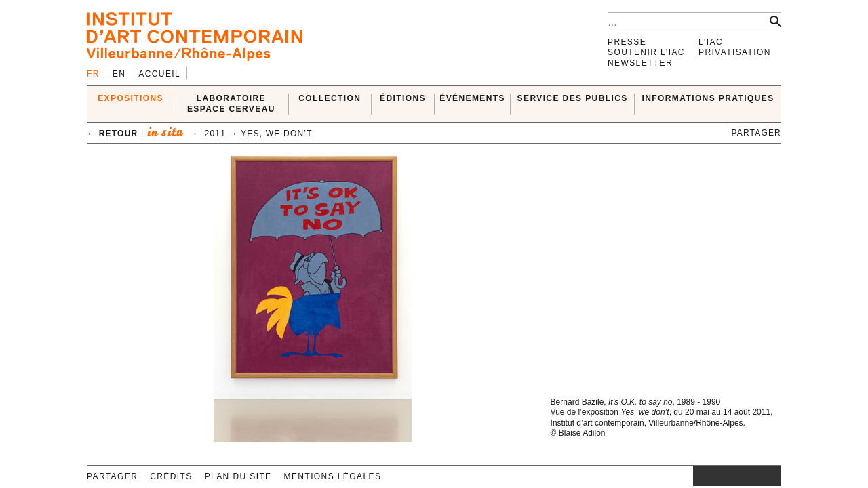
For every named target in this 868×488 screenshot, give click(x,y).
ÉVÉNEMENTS (472, 98)
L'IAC (711, 42)
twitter (730, 476)
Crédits (171, 476)
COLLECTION (330, 98)
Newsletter (640, 63)
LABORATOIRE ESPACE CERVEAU (231, 103)
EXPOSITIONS (131, 98)
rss (771, 476)
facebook (713, 476)
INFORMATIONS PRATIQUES (708, 98)
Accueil (159, 74)
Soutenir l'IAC (646, 52)
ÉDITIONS (403, 98)
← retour (112, 134)
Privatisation (735, 52)
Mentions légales (333, 476)
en (119, 74)
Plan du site (238, 476)
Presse (627, 42)
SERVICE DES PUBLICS (573, 98)
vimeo (751, 476)
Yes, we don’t (277, 134)
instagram (700, 476)
